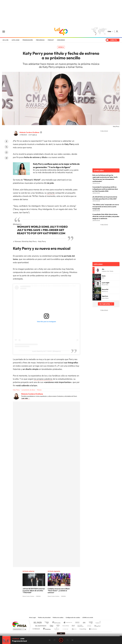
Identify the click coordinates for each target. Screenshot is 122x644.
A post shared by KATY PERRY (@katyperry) (46, 351)
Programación (28, 40)
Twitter (6, 147)
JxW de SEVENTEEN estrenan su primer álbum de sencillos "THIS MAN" (34, 591)
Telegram (6, 158)
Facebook (6, 141)
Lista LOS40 (15, 40)
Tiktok (49, 604)
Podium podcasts (56, 628)
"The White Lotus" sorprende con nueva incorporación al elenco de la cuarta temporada (106, 207)
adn (90, 623)
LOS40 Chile (61, 31)
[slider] (61, 636)
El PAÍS (38, 623)
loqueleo (83, 628)
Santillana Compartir (68, 623)
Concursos (61, 40)
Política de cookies (58, 618)
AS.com (83, 623)
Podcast (51, 40)
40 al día (5, 40)
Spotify (69, 604)
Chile (109, 31)
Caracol (97, 623)
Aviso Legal (32, 618)
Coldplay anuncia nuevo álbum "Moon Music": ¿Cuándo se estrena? (59, 591)
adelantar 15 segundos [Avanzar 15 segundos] (68, 640)
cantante (51, 193)
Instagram (53, 604)
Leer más (25, 398)
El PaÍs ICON (65, 628)
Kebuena (96, 625)
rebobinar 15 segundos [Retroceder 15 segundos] (54, 640)
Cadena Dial (73, 625)
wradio (58, 625)
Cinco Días (65, 625)
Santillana (57, 623)
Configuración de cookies (73, 618)
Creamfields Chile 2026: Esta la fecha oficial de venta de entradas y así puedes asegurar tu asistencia (106, 216)
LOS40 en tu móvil (88, 618)
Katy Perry (16, 390)
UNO (52, 625)
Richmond (36, 628)
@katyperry (17, 224)
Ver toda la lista (105, 304)
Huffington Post (40, 625)
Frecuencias (40, 40)
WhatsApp (6, 152)
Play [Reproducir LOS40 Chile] (61, 640)
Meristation (93, 628)
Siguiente (72, 640)
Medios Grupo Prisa (19, 629)
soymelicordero (41, 132)
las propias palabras (43, 379)
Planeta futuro (88, 625)
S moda (74, 628)
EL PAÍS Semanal (81, 625)
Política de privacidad (44, 618)
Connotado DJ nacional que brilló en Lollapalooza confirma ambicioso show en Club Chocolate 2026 (105, 189)
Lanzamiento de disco (28, 390)
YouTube (57, 604)
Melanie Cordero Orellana (29, 132)
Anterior (50, 640)
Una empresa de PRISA (19, 624)
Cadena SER (77, 623)
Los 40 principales (47, 623)
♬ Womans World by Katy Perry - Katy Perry (29, 241)
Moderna (46, 628)
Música (61, 47)
